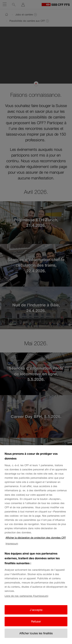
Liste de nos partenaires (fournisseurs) (26, 600)
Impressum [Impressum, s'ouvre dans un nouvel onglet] (12, 548)
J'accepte (36, 614)
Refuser (36, 626)
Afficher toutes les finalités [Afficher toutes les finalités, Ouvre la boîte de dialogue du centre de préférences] (36, 637)
